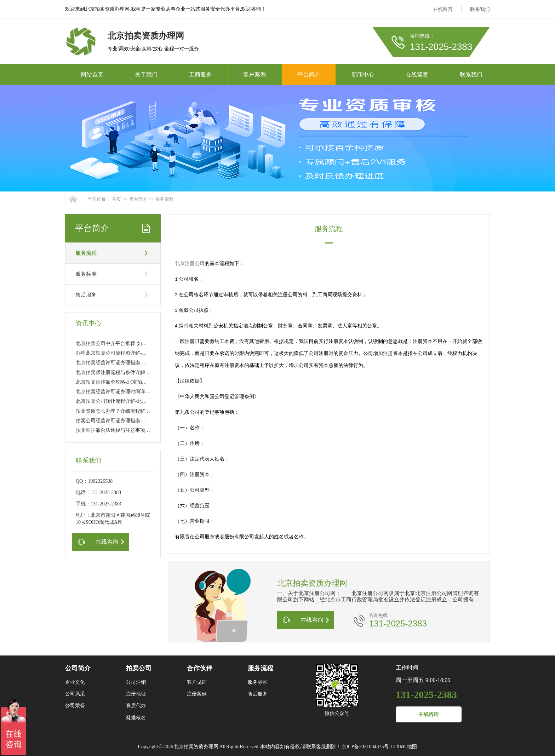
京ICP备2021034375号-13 (368, 747)
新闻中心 (363, 75)
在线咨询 (429, 714)
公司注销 (136, 682)
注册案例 (197, 694)
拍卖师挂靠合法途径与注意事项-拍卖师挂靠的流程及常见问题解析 (148, 430)
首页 (116, 199)
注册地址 (136, 694)
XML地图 (407, 747)
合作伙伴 (200, 668)
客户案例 (254, 75)
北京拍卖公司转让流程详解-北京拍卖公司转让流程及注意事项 (144, 401)
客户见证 (197, 682)
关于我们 (146, 75)
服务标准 (86, 274)
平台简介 (309, 75)
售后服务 (86, 295)
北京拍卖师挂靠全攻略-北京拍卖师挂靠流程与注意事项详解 (141, 382)
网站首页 (92, 75)
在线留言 (443, 9)
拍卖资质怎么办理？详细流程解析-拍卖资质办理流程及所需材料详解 (151, 411)
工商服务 (200, 75)
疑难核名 (136, 718)
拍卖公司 (139, 668)
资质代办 (136, 706)
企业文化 (75, 682)
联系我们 (480, 9)
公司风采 (75, 694)
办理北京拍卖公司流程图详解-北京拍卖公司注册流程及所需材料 (146, 353)
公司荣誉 (75, 706)
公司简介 (78, 668)
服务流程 (165, 199)
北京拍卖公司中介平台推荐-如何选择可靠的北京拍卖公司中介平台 (148, 343)
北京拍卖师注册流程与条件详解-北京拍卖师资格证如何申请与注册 (148, 373)
